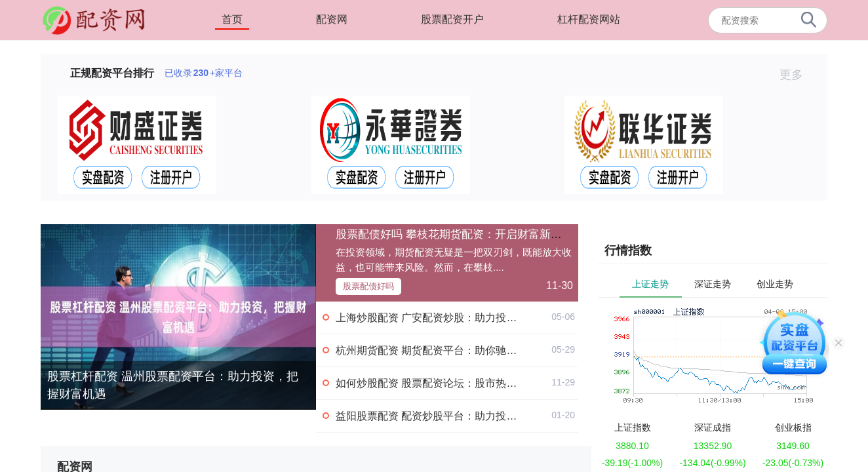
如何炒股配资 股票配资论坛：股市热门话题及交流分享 (463, 383)
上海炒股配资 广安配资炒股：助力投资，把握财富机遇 (463, 318)
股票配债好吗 (368, 286)
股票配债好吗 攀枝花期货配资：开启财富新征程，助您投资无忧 (493, 234)
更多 (797, 75)
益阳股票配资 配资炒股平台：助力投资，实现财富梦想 (463, 416)
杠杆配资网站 (589, 19)
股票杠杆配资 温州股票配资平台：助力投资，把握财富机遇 (173, 385)
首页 (232, 19)
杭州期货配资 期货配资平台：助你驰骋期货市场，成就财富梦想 (484, 350)
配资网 (332, 19)
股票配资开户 (452, 19)
